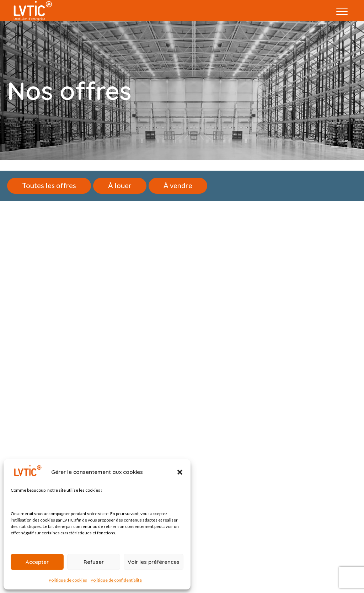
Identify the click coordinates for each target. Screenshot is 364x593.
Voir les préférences (154, 562)
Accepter (37, 562)
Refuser (94, 562)
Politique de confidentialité (116, 580)
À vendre (178, 185)
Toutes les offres (49, 185)
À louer (120, 185)
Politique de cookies (68, 580)
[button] (180, 472)
